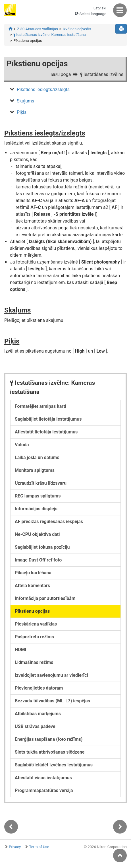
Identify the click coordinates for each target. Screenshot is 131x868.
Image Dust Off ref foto (38, 560)
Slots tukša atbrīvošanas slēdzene (50, 752)
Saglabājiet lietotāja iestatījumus (48, 419)
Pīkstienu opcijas (32, 611)
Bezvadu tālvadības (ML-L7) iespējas (52, 701)
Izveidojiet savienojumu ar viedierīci (51, 675)
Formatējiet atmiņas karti (40, 406)
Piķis (22, 112)
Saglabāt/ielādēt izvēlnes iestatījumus (54, 765)
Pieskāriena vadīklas (36, 624)
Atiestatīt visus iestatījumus (43, 778)
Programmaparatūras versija (44, 790)
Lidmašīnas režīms (34, 662)
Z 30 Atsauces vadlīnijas (38, 29)
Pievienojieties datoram (39, 688)
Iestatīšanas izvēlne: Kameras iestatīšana (50, 35)
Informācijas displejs (36, 509)
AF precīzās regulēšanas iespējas (49, 522)
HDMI (20, 650)
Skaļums (25, 101)
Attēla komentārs (32, 586)
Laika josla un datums (37, 457)
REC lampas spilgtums (38, 496)
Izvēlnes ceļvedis (77, 29)
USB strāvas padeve (35, 726)
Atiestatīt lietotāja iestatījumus (46, 432)
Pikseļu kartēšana (33, 573)
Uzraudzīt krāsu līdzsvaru (41, 483)
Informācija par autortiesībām (45, 598)
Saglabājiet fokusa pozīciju (42, 547)
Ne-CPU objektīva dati (37, 534)
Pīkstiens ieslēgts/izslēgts (43, 90)
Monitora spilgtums (35, 470)
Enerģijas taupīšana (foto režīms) (49, 739)
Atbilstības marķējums (38, 714)
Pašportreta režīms (34, 637)
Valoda (22, 445)
